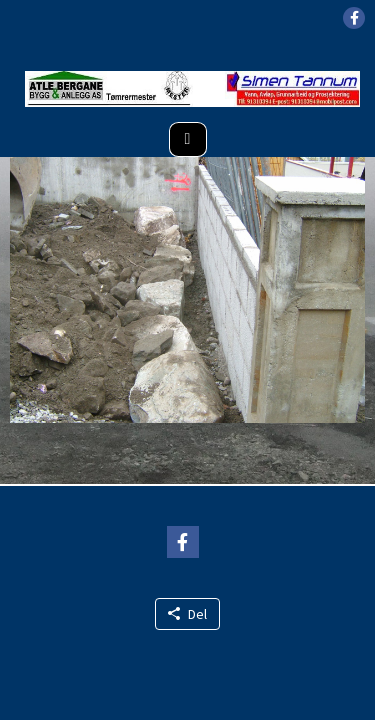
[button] (354, 18)
